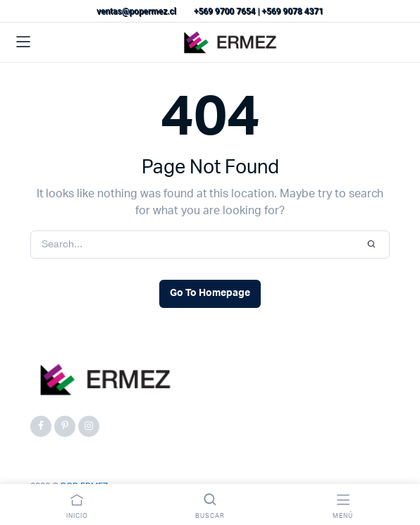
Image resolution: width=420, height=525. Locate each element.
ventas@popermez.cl (136, 11)
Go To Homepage (210, 293)
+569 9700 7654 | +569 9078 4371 (259, 11)
